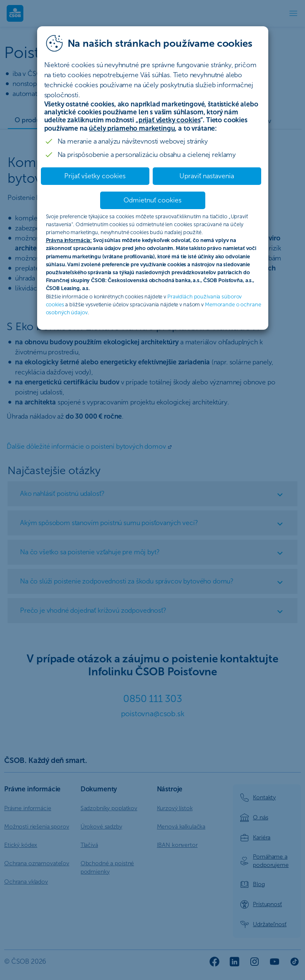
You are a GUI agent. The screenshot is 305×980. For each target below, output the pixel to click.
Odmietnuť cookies (152, 200)
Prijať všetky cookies (95, 176)
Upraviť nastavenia (207, 176)
